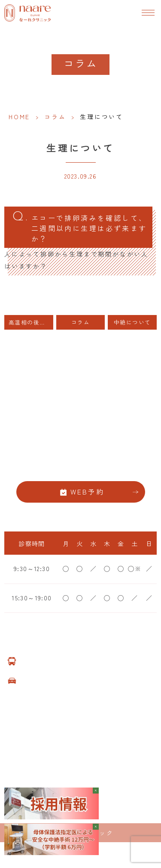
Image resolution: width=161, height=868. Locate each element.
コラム (55, 117)
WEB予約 (88, 492)
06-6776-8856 (80, 465)
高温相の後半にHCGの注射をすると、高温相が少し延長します (31, 322)
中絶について (132, 322)
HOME (19, 117)
